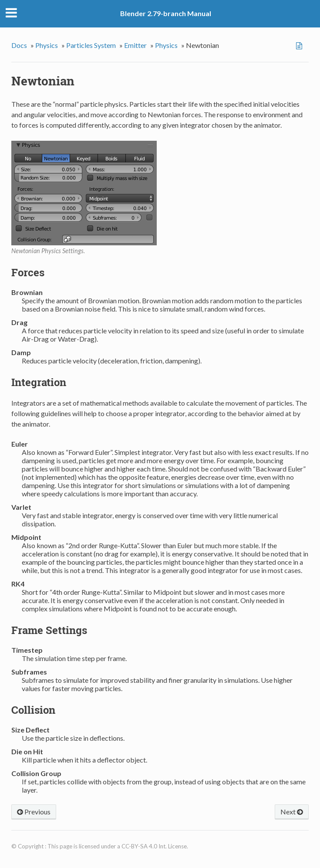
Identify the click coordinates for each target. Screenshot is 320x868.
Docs (19, 45)
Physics (47, 45)
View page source (300, 46)
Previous (34, 812)
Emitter (135, 45)
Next (292, 812)
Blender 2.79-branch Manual (166, 13)
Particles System (91, 45)
